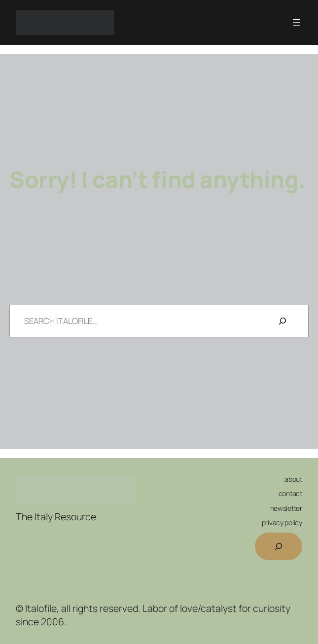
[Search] (283, 321)
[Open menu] (296, 23)
